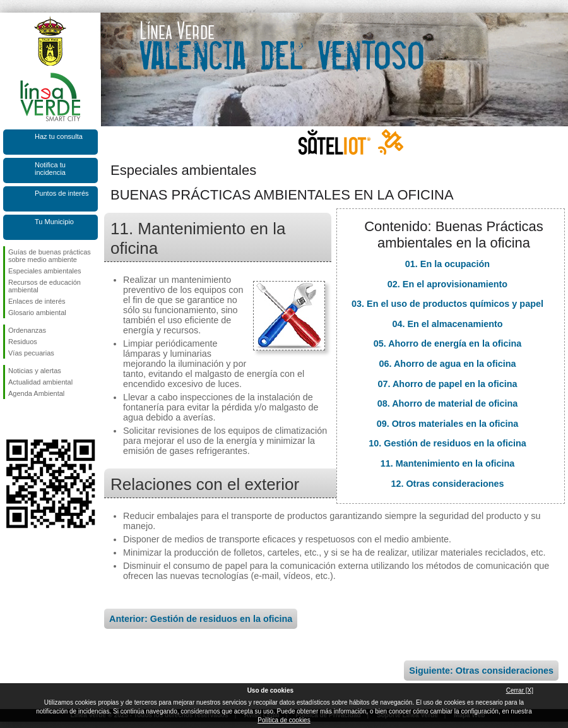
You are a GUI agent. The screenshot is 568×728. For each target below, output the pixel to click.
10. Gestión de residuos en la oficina (447, 443)
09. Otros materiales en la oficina (448, 424)
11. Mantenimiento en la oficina (448, 463)
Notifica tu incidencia (50, 169)
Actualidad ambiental (40, 382)
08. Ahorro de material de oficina (448, 403)
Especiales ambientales (45, 271)
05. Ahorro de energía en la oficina (448, 343)
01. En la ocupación (447, 264)
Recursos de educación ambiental (44, 286)
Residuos (23, 342)
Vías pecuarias (31, 353)
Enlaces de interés (37, 301)
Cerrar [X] (520, 690)
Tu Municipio (54, 222)
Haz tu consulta (59, 136)
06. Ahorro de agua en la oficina (448, 364)
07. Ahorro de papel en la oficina (448, 384)
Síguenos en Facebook (11, 419)
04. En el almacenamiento (447, 324)
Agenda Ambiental (36, 393)
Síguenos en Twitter (32, 419)
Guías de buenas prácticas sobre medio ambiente (50, 256)
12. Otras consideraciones (447, 484)
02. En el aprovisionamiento (447, 284)
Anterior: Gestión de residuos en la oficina (201, 619)
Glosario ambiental (37, 313)
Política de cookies (284, 720)
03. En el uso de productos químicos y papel (447, 304)
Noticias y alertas (35, 371)
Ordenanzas (27, 330)
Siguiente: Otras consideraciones (481, 671)
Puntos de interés (62, 193)
